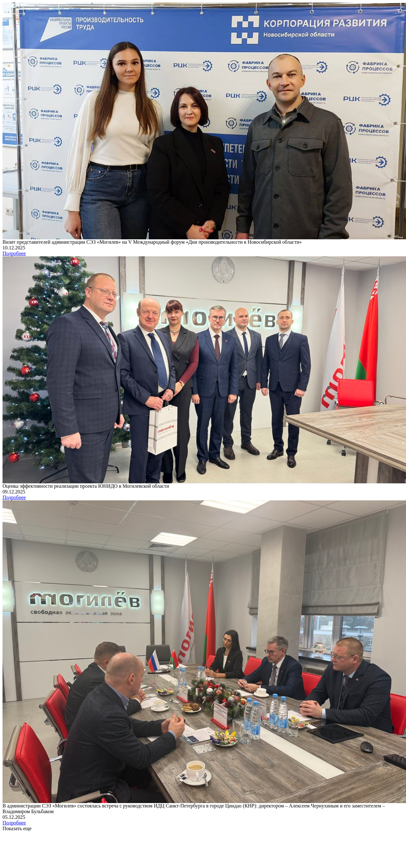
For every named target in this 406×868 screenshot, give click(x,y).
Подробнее (14, 253)
